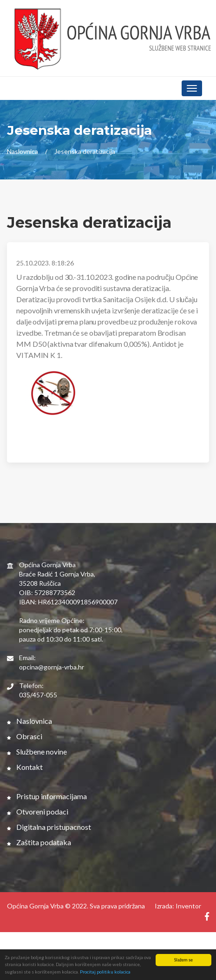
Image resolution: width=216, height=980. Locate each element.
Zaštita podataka (39, 842)
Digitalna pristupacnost (49, 827)
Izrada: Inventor (178, 906)
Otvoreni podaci (38, 811)
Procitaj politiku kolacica (105, 972)
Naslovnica (23, 151)
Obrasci (25, 736)
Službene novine (37, 752)
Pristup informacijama (47, 796)
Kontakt (25, 767)
